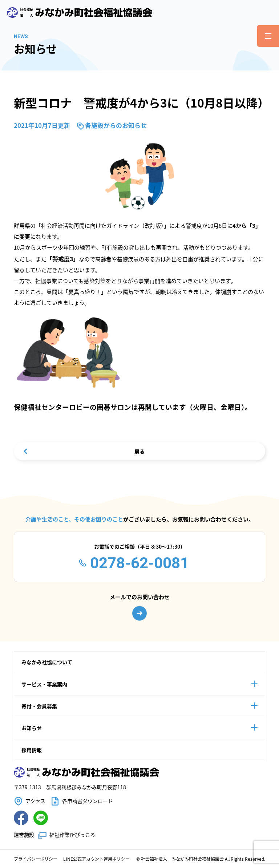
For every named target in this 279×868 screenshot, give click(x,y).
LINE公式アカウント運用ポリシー (96, 859)
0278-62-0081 (139, 563)
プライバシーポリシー (36, 859)
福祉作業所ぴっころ (72, 835)
